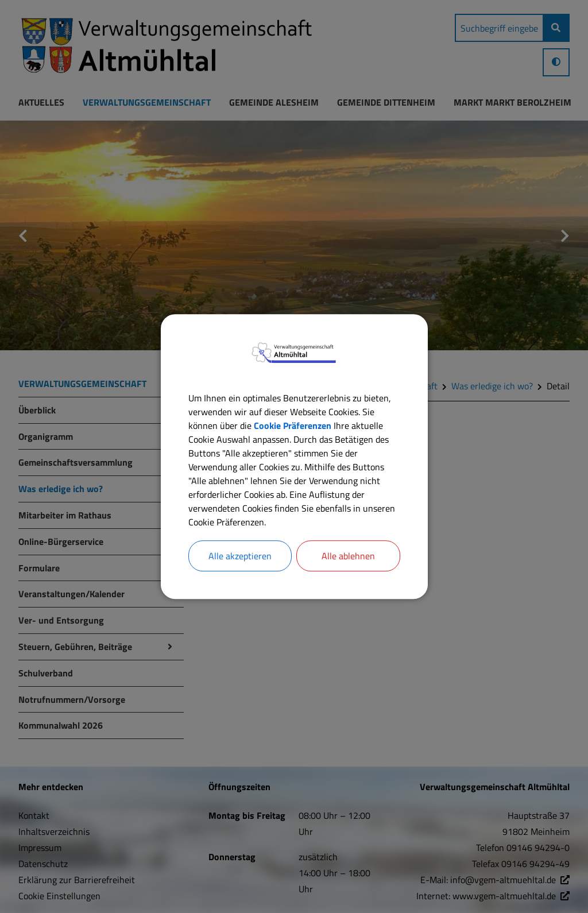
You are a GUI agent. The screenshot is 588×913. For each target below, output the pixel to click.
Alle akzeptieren (240, 556)
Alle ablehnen (348, 556)
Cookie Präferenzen (293, 425)
